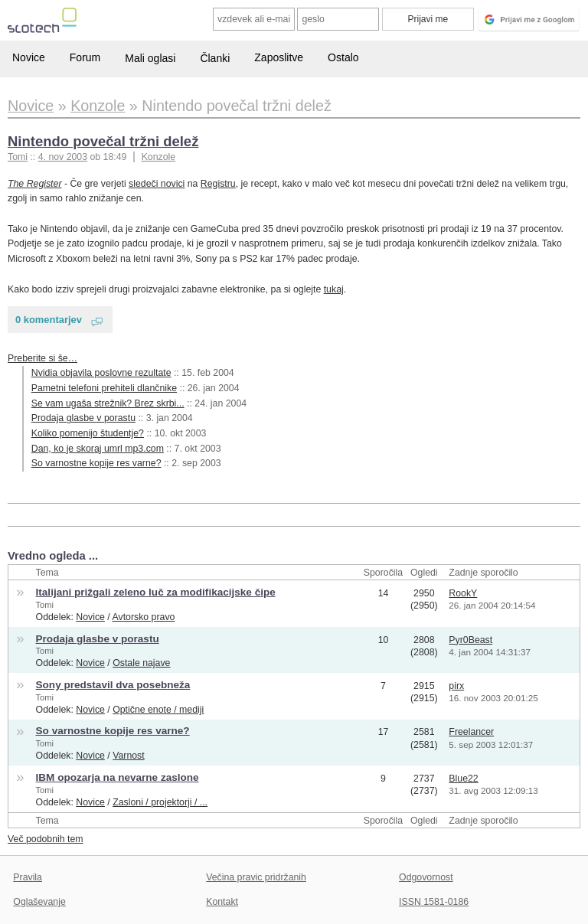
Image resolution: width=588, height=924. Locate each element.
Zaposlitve (279, 57)
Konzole (159, 157)
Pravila (28, 877)
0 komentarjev (49, 320)
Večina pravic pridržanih (256, 877)
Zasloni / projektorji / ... (160, 802)
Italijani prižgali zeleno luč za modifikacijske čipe (156, 592)
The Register (34, 184)
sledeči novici (157, 184)
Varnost (129, 756)
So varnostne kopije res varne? (96, 463)
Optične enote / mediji (158, 710)
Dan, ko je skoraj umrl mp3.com (98, 449)
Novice (29, 57)
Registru (218, 184)
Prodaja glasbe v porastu (83, 418)
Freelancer (471, 732)
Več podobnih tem (46, 839)
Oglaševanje (39, 902)
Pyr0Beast (470, 640)
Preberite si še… (42, 358)
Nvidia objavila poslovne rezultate (101, 373)
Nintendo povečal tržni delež (103, 141)
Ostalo (343, 57)
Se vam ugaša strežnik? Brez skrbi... (108, 403)
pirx (456, 686)
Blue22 (463, 779)
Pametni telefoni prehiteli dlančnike (104, 388)
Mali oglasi (150, 58)
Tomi (45, 605)
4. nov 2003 (63, 157)
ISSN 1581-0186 (434, 902)
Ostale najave (141, 663)
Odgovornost (426, 877)
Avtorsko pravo (144, 617)
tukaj (334, 289)
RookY (463, 593)
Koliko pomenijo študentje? (88, 433)
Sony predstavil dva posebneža (113, 685)
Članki (215, 58)
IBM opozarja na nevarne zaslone (118, 777)
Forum (85, 57)
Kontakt (222, 902)
